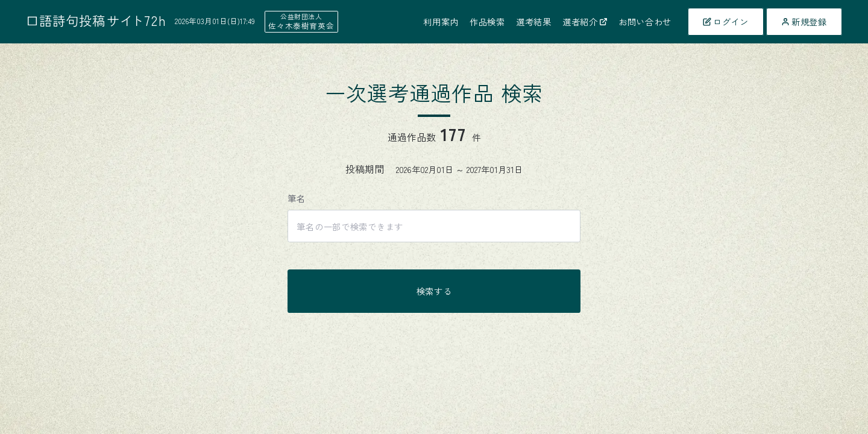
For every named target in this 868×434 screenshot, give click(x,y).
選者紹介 (585, 21)
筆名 (296, 198)
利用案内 (441, 21)
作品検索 (487, 21)
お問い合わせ (645, 21)
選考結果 (534, 21)
